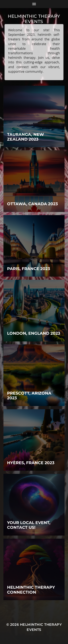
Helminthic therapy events (34, 19)
